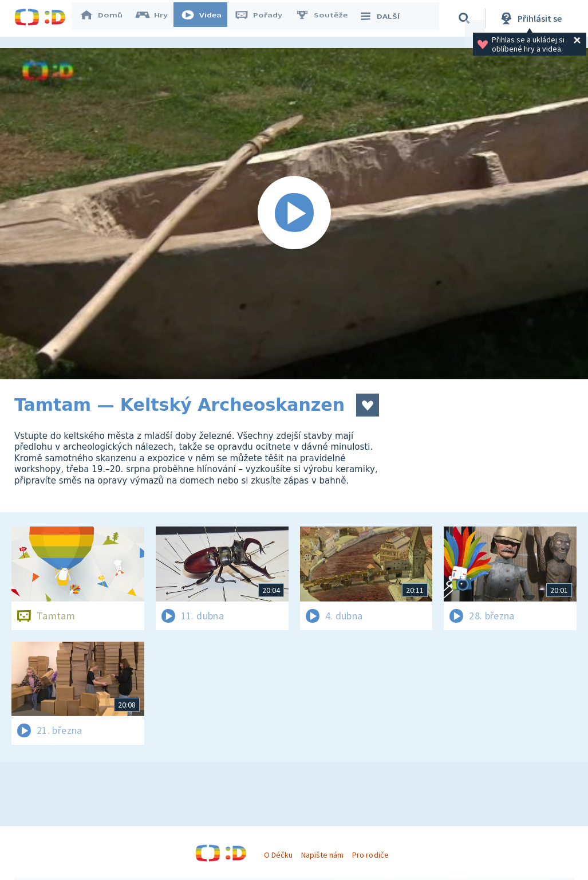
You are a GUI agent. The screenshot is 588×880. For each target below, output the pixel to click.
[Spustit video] (294, 214)
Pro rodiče (370, 855)
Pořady (264, 18)
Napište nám (322, 855)
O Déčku (278, 855)
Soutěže (327, 18)
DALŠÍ (384, 18)
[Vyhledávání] (466, 18)
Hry (157, 18)
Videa (207, 18)
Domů (106, 18)
